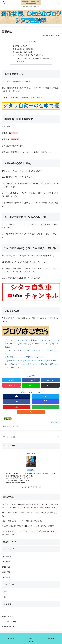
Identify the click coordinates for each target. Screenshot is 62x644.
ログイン (6, 612)
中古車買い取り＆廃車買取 (24, 49)
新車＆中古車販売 (21, 46)
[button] (58, 437)
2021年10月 (7, 557)
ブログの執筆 (19, 62)
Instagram (51, 639)
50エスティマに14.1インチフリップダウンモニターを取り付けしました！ (30, 515)
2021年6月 (7, 573)
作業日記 (6, 592)
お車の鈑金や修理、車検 (23, 52)
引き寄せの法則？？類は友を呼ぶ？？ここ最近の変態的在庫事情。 (31, 361)
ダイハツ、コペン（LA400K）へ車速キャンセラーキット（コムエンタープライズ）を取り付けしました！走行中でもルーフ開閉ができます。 (32, 344)
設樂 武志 (31, 471)
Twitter (31, 639)
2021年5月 (7, 578)
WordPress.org (8, 628)
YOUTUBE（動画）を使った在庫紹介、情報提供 (32, 59)
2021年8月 (7, 563)
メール (31, 642)
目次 (28, 42)
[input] (31, 438)
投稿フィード (8, 617)
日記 (4, 598)
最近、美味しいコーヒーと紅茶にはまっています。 (25, 358)
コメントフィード (9, 622)
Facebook (11, 639)
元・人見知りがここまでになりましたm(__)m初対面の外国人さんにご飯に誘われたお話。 (30, 534)
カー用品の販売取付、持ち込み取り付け (29, 56)
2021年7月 (7, 568)
